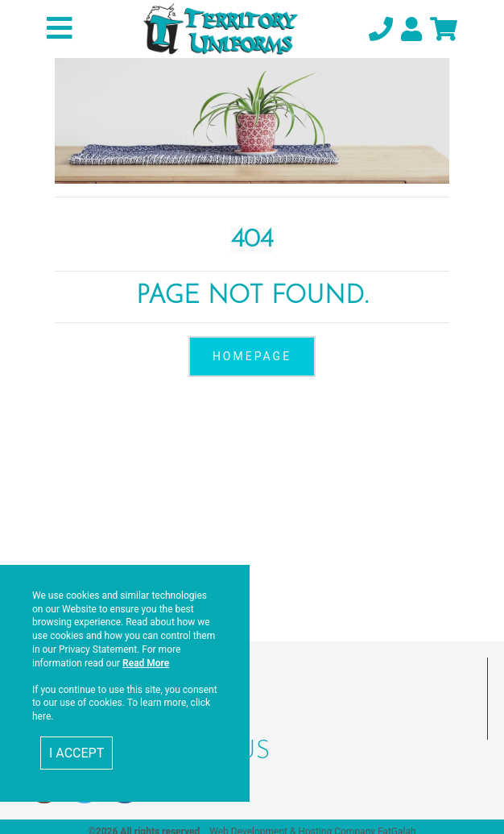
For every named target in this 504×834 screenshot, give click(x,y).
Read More (146, 663)
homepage (252, 356)
